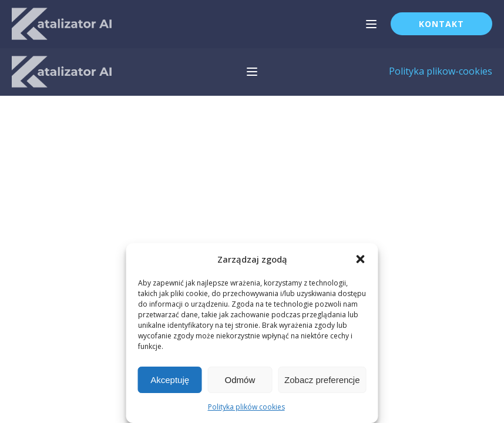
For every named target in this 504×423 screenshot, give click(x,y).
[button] (361, 259)
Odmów (240, 380)
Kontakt (441, 24)
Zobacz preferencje (322, 380)
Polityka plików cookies (246, 407)
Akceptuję (170, 380)
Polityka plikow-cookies (441, 71)
